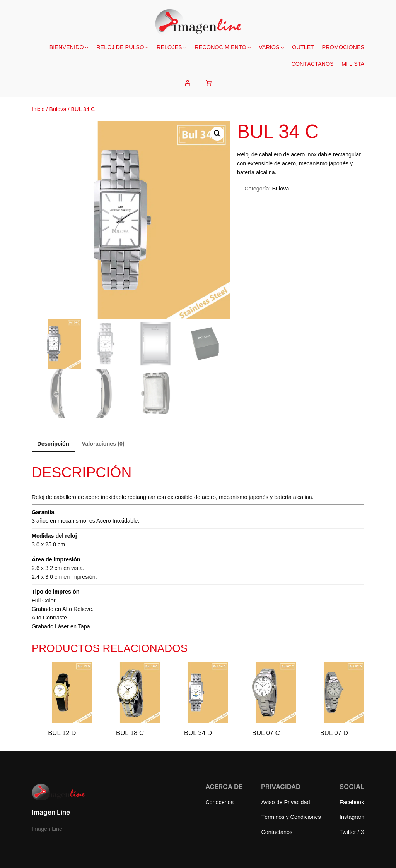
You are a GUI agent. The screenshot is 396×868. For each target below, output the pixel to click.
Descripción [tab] (53, 444)
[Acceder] (187, 83)
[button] (217, 134)
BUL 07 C (266, 733)
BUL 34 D (198, 733)
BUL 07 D (334, 733)
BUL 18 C (130, 733)
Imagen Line (51, 812)
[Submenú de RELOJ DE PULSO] (147, 47)
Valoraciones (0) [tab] (103, 444)
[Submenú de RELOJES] (185, 47)
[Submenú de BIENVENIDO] (87, 47)
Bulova (58, 109)
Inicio (38, 109)
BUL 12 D (62, 733)
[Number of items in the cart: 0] (209, 83)
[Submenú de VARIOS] (282, 47)
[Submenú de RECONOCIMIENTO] (249, 47)
